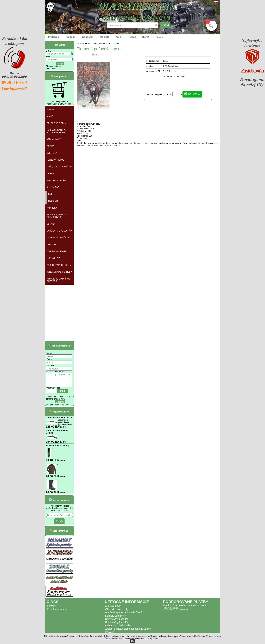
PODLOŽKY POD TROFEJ (59, 265)
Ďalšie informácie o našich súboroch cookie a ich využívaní (132, 639)
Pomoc (159, 37)
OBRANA (51, 224)
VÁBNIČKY (52, 208)
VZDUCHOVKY (54, 139)
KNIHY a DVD (53, 187)
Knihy (51, 194)
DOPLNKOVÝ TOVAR (57, 251)
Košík (118, 37)
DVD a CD (53, 201)
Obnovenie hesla (53, 66)
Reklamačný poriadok (117, 622)
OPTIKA (50, 146)
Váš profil (104, 37)
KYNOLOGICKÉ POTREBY (59, 272)
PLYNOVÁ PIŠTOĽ (55, 160)
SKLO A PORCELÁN (56, 180)
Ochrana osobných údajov (119, 628)
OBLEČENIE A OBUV (56, 123)
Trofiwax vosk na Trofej (57, 448)
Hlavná (146, 37)
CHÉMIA (51, 174)
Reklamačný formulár (117, 625)
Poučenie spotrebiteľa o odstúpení (124, 615)
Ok (132, 641)
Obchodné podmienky (117, 612)
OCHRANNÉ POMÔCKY (58, 238)
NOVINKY (51, 110)
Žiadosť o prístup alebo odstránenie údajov (128, 631)
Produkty (70, 37)
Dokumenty (87, 37)
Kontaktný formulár (57, 612)
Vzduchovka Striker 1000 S (59, 420)
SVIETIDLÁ (52, 153)
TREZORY (51, 245)
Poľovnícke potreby (171, 610)
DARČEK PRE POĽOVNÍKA (59, 231)
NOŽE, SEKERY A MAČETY (60, 167)
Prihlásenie (54, 37)
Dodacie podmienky (116, 618)
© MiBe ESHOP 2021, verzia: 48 (175, 612)
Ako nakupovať (113, 609)
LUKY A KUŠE (53, 258)
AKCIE (50, 116)
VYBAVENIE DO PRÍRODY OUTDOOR (59, 280)
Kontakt (132, 37)
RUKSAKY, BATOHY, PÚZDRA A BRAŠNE (56, 131)
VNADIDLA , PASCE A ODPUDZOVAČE (57, 216)
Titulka (94, 44)
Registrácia (51, 69)
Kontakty (52, 609)
